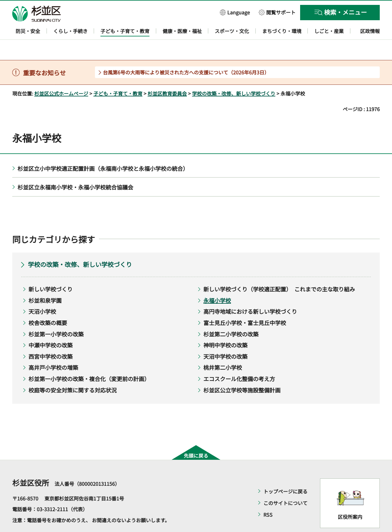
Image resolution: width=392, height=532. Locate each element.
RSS (268, 497)
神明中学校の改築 (225, 328)
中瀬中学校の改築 (51, 328)
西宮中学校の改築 (51, 339)
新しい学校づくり (51, 272)
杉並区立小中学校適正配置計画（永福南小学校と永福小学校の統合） (103, 151)
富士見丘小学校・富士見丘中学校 (245, 305)
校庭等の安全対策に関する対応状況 (73, 372)
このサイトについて (285, 485)
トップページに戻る (285, 474)
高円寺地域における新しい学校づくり (250, 294)
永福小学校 (217, 283)
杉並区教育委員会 (167, 76)
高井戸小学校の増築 (53, 350)
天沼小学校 (42, 294)
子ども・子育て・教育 (118, 76)
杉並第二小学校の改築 (231, 316)
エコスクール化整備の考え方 (239, 361)
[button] (235, 12)
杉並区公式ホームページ (61, 76)
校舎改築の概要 (48, 305)
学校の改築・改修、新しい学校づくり (234, 76)
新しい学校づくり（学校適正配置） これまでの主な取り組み (279, 272)
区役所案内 (350, 499)
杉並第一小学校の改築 (56, 316)
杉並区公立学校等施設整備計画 (242, 372)
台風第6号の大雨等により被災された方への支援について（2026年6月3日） (186, 54)
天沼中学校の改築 (225, 339)
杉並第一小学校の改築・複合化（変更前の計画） (89, 361)
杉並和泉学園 (45, 283)
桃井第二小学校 (223, 350)
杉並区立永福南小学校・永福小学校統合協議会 (75, 170)
